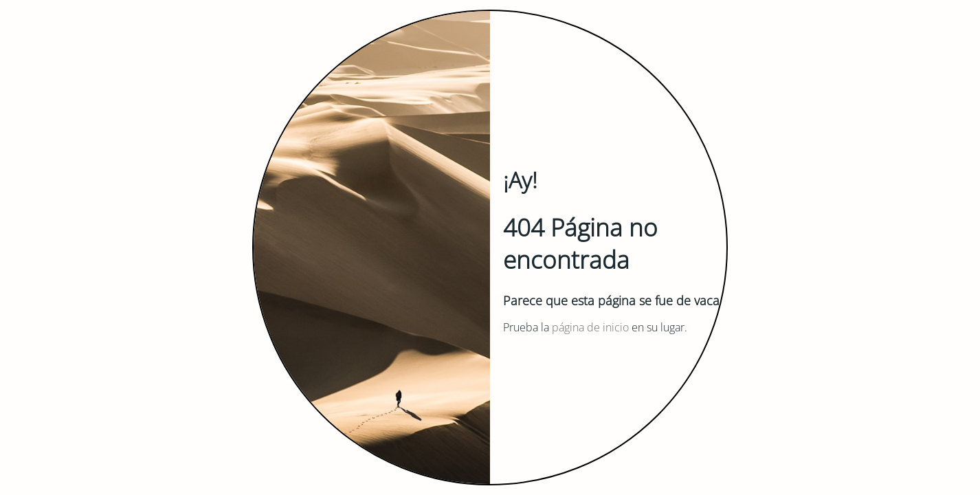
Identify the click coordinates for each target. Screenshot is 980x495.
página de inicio (590, 327)
